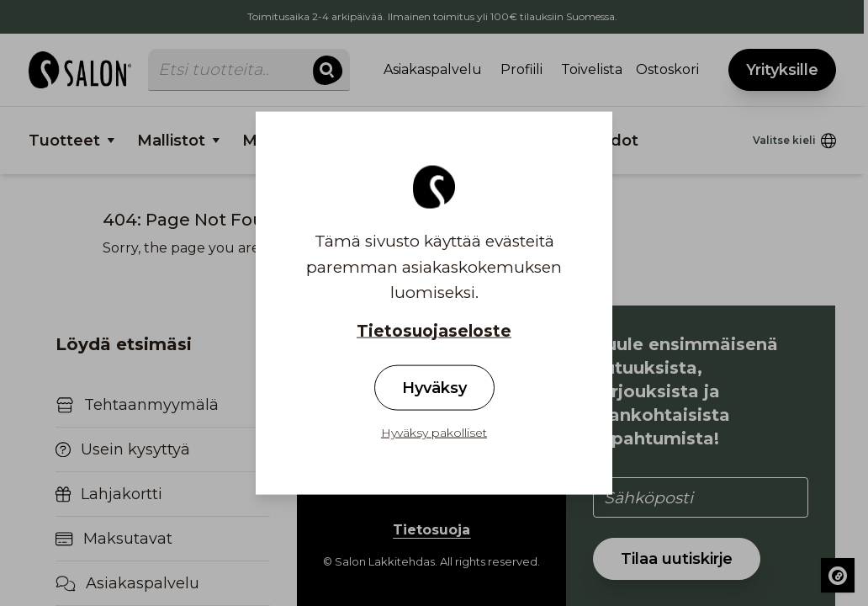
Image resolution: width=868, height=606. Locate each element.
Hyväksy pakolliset (434, 432)
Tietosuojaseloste (434, 331)
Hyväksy (434, 387)
